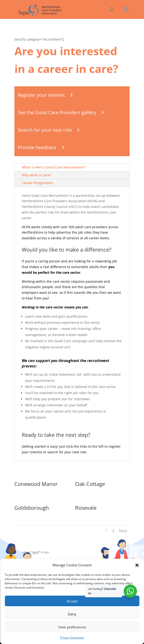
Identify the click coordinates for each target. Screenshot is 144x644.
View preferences (72, 627)
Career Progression (37, 183)
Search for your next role (45, 130)
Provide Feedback (37, 147)
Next (123, 531)
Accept (72, 601)
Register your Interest (41, 95)
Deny (72, 614)
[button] (137, 565)
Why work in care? (37, 175)
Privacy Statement (72, 638)
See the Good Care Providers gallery (57, 112)
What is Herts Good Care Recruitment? (54, 167)
